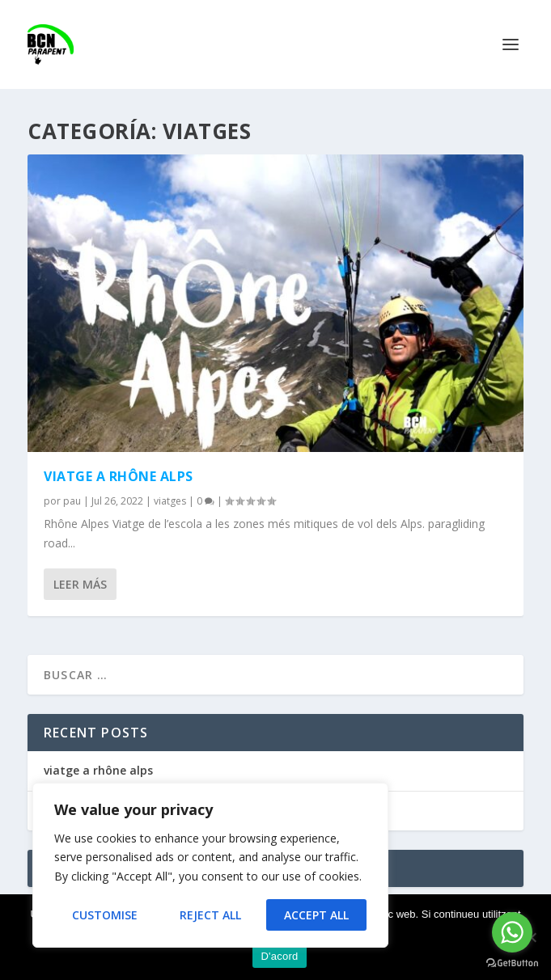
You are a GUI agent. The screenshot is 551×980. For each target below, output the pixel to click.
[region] (210, 865)
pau (72, 501)
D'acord (279, 956)
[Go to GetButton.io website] (512, 963)
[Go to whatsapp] (512, 932)
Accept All (316, 915)
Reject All (210, 915)
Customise (105, 915)
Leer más (80, 584)
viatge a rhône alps (119, 476)
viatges (170, 501)
